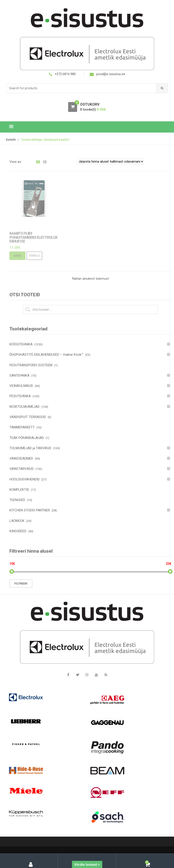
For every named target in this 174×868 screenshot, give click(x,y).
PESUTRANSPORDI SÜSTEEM (31, 365)
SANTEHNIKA (19, 375)
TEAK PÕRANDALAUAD (27, 438)
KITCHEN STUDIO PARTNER (30, 510)
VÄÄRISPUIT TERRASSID (28, 417)
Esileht (11, 140)
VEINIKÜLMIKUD (21, 386)
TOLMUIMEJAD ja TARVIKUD (30, 448)
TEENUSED (17, 500)
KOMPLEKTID (19, 490)
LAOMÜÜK (17, 521)
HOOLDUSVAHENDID (25, 479)
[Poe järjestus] (110, 161)
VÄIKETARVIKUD (22, 469)
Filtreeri (21, 583)
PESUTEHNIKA (20, 396)
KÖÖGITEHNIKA (21, 344)
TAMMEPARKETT (22, 427)
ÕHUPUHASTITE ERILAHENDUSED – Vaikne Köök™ (46, 355)
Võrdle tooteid (87, 865)
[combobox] (81, 88)
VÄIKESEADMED (21, 458)
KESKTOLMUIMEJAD (25, 407)
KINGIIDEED (18, 531)
